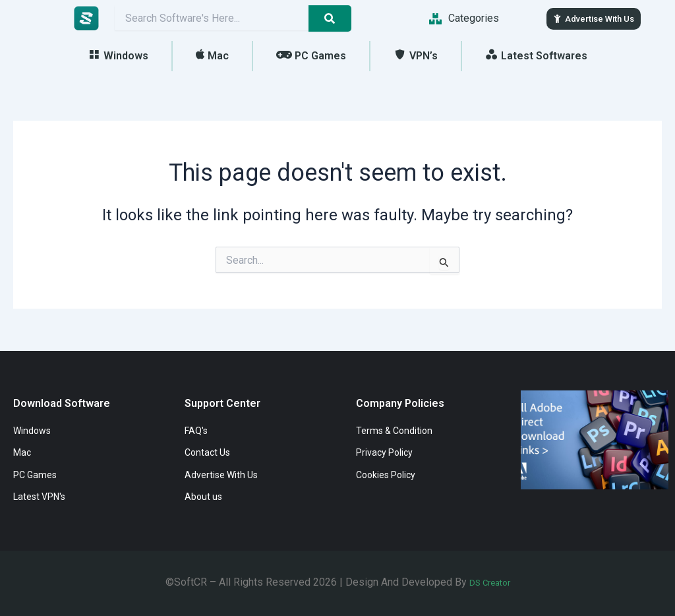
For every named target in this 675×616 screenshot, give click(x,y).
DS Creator (490, 582)
